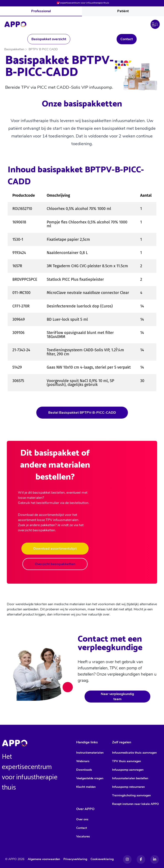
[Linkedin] (155, 859)
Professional (41, 11)
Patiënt (123, 11)
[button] (155, 24)
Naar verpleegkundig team (117, 697)
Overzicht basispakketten (55, 564)
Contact (127, 39)
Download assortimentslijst (55, 549)
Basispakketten (14, 49)
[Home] (15, 24)
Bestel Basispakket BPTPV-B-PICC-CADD (82, 413)
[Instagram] (127, 859)
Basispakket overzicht (49, 39)
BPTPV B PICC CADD (43, 49)
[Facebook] (141, 859)
